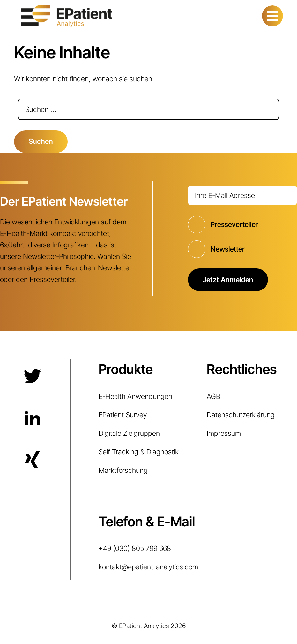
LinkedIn (32, 418)
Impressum (224, 433)
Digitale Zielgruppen (129, 433)
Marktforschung (123, 470)
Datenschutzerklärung (241, 415)
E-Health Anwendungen (135, 396)
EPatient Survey (123, 415)
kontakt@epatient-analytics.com (148, 567)
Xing (32, 460)
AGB (214, 396)
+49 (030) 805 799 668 (135, 548)
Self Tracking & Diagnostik (139, 452)
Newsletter (228, 249)
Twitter (32, 376)
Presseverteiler (234, 224)
